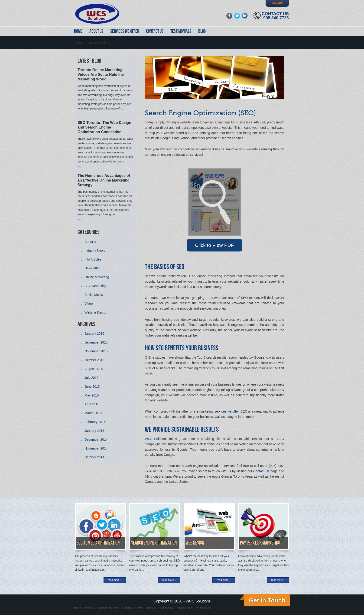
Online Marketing (97, 277)
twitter (237, 16)
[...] (80, 113)
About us (91, 242)
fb (229, 16)
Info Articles (93, 259)
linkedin (245, 16)
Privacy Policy (185, 608)
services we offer (227, 411)
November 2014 (96, 448)
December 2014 (96, 440)
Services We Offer (109, 608)
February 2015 (95, 422)
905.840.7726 (276, 18)
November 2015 (96, 351)
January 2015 (94, 431)
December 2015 (96, 342)
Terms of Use (203, 608)
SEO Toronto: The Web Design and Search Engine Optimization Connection (104, 127)
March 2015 (93, 413)
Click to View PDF (214, 245)
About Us (89, 608)
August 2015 (94, 369)
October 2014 (94, 457)
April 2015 (92, 404)
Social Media (94, 295)
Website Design (96, 312)
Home (77, 608)
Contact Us (275, 14)
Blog (141, 608)
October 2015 (94, 360)
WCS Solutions (156, 439)
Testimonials (166, 608)
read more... (115, 580)
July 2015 (91, 378)
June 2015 (92, 387)
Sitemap (151, 608)
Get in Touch (267, 600)
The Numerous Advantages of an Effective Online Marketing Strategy (104, 180)
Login (277, 3)
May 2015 (92, 395)
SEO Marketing (96, 286)
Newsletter (92, 268)
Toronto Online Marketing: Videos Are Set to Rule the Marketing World (101, 74)
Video (89, 304)
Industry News (95, 251)
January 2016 (94, 334)
